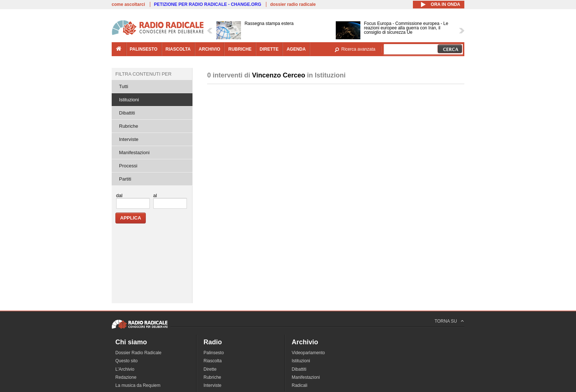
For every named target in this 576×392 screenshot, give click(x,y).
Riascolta (213, 361)
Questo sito (127, 361)
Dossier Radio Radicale (138, 353)
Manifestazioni (134, 153)
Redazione (126, 377)
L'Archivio (125, 369)
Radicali (300, 385)
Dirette (210, 369)
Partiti (125, 179)
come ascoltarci (128, 4)
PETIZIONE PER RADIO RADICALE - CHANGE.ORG (208, 4)
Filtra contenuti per (143, 74)
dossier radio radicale (293, 4)
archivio (210, 49)
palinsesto (144, 49)
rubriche (240, 49)
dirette (269, 49)
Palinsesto (214, 353)
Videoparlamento (308, 353)
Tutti (124, 86)
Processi (128, 166)
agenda (296, 49)
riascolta (178, 49)
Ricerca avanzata (358, 49)
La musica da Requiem (138, 385)
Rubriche (129, 126)
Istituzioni (129, 100)
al (155, 195)
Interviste (129, 139)
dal (119, 195)
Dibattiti (127, 113)
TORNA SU (446, 321)
